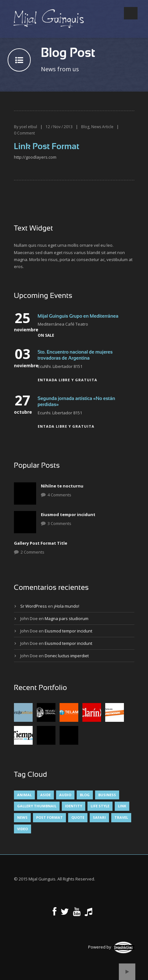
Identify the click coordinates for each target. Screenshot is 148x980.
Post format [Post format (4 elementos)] (49, 817)
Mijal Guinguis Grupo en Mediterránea (78, 316)
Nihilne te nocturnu (62, 486)
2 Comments (32, 552)
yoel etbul (28, 127)
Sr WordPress (34, 606)
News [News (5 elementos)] (22, 817)
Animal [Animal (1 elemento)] (24, 795)
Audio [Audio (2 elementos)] (65, 795)
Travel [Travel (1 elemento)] (121, 817)
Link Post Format (47, 146)
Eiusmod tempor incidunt (68, 514)
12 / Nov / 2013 (59, 127)
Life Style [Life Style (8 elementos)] (100, 806)
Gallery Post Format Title (41, 543)
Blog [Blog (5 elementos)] (85, 795)
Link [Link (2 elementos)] (122, 806)
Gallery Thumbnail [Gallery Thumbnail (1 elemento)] (37, 806)
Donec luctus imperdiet (67, 656)
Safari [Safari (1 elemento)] (99, 817)
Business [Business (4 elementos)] (107, 795)
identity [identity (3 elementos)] (74, 806)
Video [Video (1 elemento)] (23, 829)
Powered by (111, 947)
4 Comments (59, 495)
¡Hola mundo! (67, 606)
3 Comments (59, 523)
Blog (85, 127)
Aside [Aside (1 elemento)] (45, 795)
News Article (102, 127)
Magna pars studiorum (67, 618)
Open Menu (131, 13)
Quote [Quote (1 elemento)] (78, 817)
